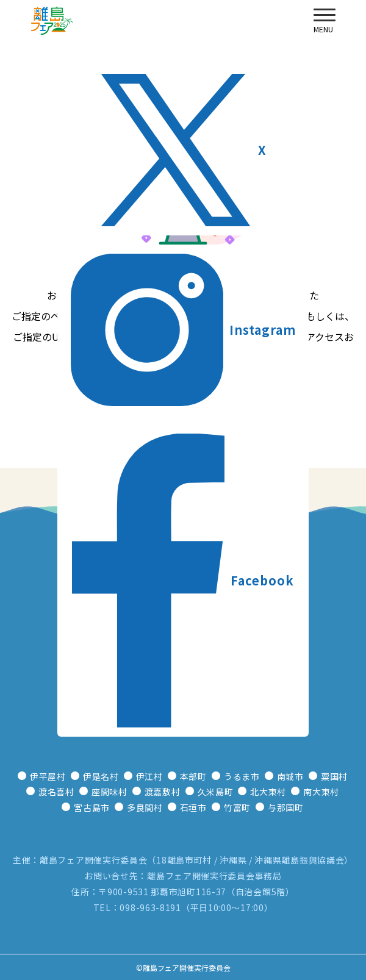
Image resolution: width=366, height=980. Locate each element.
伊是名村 (101, 776)
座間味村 (109, 792)
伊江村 (149, 776)
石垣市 (193, 807)
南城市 (290, 776)
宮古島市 (92, 807)
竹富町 (237, 807)
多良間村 (145, 807)
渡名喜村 (56, 792)
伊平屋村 (48, 776)
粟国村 (334, 776)
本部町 (193, 776)
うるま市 (242, 776)
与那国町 (286, 807)
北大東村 (268, 792)
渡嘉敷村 (163, 792)
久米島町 (216, 792)
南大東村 (321, 792)
